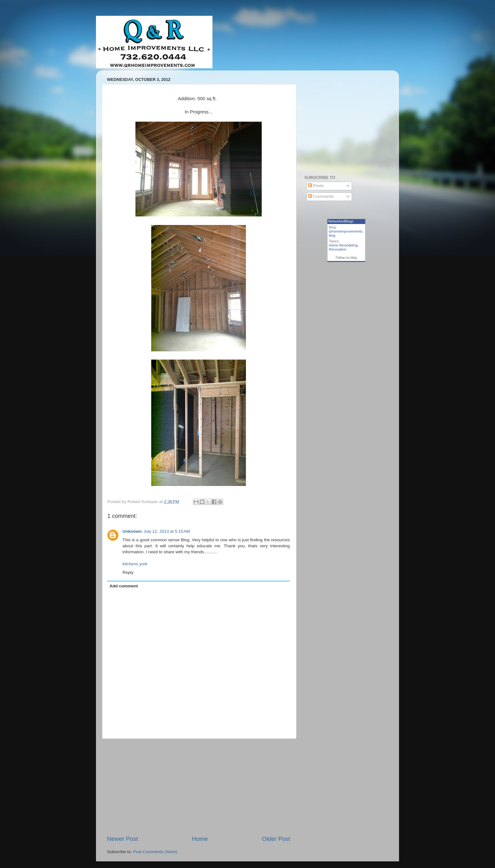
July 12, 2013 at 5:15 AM (167, 531)
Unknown (132, 531)
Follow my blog (346, 258)
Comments (321, 196)
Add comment (124, 586)
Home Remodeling (343, 245)
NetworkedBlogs (341, 221)
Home (200, 839)
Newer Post (122, 839)
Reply (128, 572)
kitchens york (135, 564)
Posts (316, 186)
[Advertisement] (199, 787)
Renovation (338, 249)
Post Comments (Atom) (155, 852)
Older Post (276, 839)
